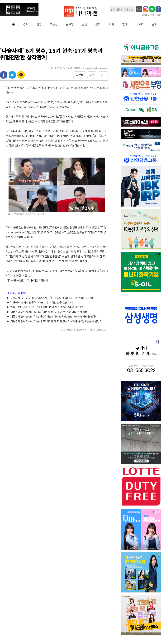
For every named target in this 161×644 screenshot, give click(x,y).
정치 (98, 24)
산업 (39, 24)
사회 (111, 24)
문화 (154, 24)
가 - (103, 75)
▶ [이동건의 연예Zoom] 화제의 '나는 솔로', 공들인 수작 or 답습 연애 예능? (47, 312)
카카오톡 (21, 75)
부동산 (54, 24)
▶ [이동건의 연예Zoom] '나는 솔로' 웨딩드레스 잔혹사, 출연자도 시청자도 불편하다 (52, 316)
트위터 (12, 75)
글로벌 (70, 24)
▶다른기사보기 (39, 280)
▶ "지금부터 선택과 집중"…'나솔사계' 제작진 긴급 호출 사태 (40, 302)
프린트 (80, 75)
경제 (26, 24)
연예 (125, 24)
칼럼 (85, 24)
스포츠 (140, 24)
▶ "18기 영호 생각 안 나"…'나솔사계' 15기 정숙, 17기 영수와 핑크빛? (45, 307)
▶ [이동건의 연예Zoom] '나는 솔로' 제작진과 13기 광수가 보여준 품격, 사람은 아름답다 (54, 321)
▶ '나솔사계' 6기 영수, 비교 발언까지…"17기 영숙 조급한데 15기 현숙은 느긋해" (50, 298)
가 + (92, 75)
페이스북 (4, 75)
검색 (139, 9)
